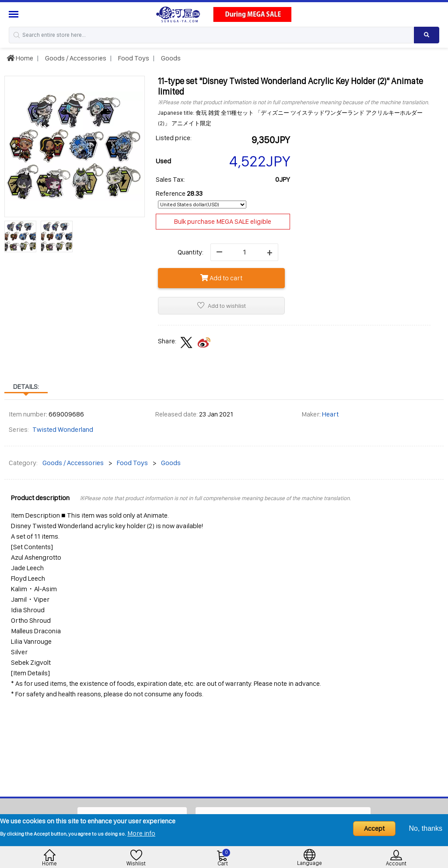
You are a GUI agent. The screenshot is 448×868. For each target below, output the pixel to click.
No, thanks (426, 828)
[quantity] (244, 252)
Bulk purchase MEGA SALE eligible (223, 221)
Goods (170, 58)
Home (20, 58)
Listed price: (174, 138)
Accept (374, 828)
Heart (330, 414)
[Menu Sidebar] (15, 14)
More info (141, 833)
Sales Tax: (170, 179)
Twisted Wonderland (63, 429)
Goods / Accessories (75, 58)
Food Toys (133, 58)
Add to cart (221, 278)
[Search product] (427, 35)
